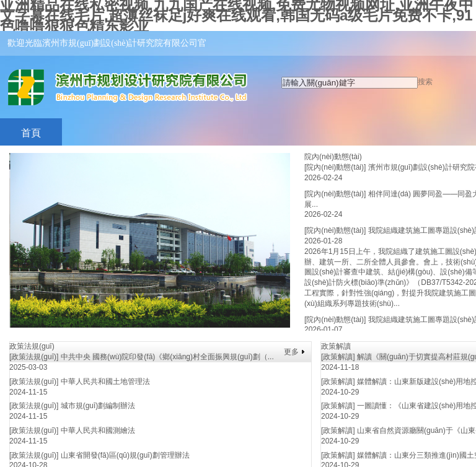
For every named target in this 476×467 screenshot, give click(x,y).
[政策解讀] (338, 357)
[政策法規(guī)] (34, 357)
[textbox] (350, 83)
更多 (291, 352)
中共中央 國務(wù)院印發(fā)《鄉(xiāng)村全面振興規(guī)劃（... (167, 357)
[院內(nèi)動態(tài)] (335, 167)
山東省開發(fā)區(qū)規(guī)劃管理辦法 (125, 455)
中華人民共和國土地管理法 (105, 382)
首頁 (31, 133)
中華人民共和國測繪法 (98, 430)
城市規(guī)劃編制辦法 (98, 406)
